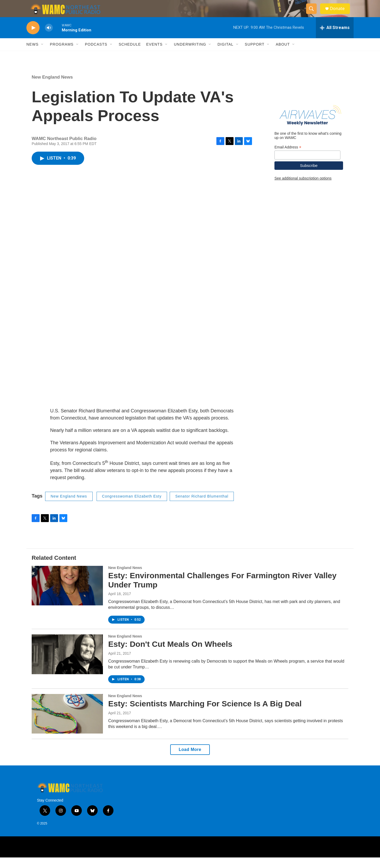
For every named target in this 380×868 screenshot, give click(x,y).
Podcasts (96, 55)
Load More (190, 760)
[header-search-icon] (313, 14)
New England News (52, 88)
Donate (340, 14)
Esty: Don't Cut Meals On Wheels (170, 655)
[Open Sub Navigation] (42, 55)
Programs (62, 55)
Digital (225, 55)
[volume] (49, 38)
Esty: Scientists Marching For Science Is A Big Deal (205, 714)
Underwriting (190, 55)
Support (255, 55)
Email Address (288, 158)
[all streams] (335, 38)
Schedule (130, 55)
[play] (33, 38)
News (32, 55)
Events (154, 55)
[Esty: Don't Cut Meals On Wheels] (67, 665)
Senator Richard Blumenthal (202, 507)
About (283, 55)
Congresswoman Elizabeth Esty (132, 507)
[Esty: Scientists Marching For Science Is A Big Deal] (67, 724)
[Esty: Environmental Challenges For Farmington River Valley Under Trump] (67, 596)
